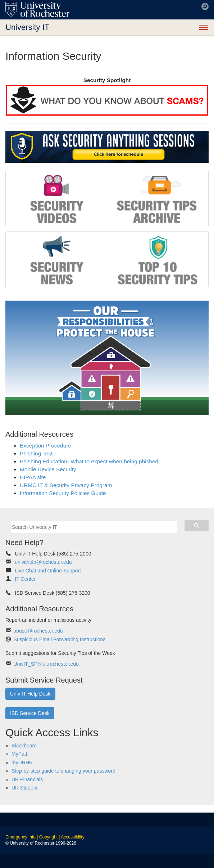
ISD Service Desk (30, 713)
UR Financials (27, 779)
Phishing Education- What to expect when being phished (89, 461)
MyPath (20, 754)
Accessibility (72, 837)
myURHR (22, 763)
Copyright (48, 837)
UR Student (24, 788)
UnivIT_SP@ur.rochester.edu (46, 664)
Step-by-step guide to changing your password (63, 771)
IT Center (25, 579)
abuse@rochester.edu (38, 631)
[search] (94, 527)
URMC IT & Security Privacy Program (66, 485)
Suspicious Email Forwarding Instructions (59, 639)
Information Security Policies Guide (63, 493)
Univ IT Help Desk (30, 694)
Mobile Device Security (48, 469)
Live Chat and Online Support (48, 571)
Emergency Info (21, 837)
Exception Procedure (45, 446)
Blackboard (24, 746)
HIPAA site (33, 477)
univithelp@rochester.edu (43, 562)
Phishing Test (36, 453)
